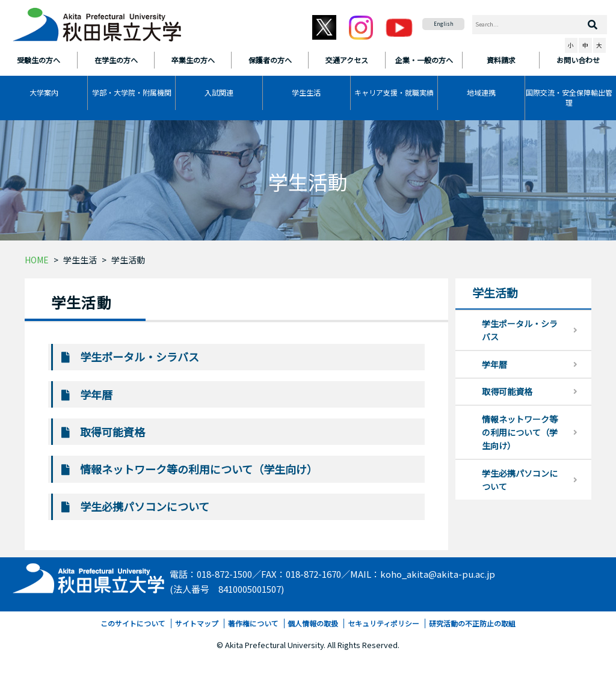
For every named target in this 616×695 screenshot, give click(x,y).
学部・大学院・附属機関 (132, 92)
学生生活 (306, 92)
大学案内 (44, 92)
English (444, 24)
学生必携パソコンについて (145, 506)
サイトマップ (197, 623)
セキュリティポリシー (383, 623)
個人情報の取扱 (313, 623)
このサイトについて (133, 623)
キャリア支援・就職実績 (394, 92)
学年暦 (96, 394)
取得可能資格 (112, 432)
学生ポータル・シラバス (140, 357)
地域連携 (481, 92)
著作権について (253, 623)
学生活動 (128, 260)
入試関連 (219, 92)
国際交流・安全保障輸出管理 (569, 97)
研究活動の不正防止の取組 (472, 623)
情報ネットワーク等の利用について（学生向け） (199, 469)
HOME (37, 260)
